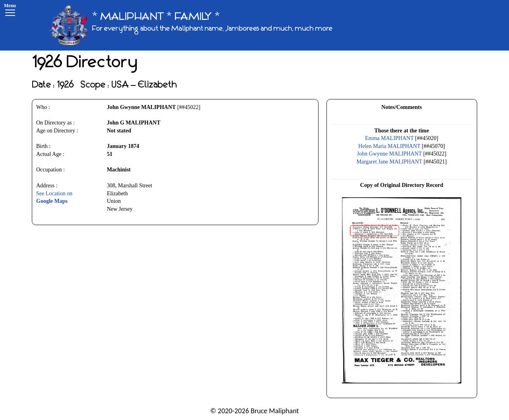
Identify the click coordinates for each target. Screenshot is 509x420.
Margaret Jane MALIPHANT (390, 162)
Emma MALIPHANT (389, 138)
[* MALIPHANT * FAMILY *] (190, 25)
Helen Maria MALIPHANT (389, 146)
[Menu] (10, 11)
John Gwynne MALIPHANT (390, 154)
